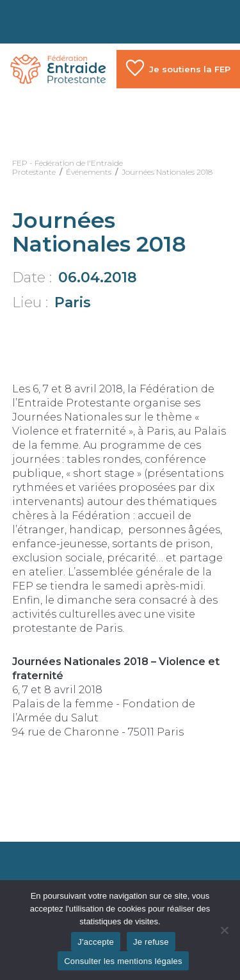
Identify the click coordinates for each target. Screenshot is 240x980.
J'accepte (96, 942)
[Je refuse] (224, 930)
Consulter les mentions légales (123, 961)
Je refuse (151, 942)
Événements (89, 172)
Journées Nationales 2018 (167, 172)
